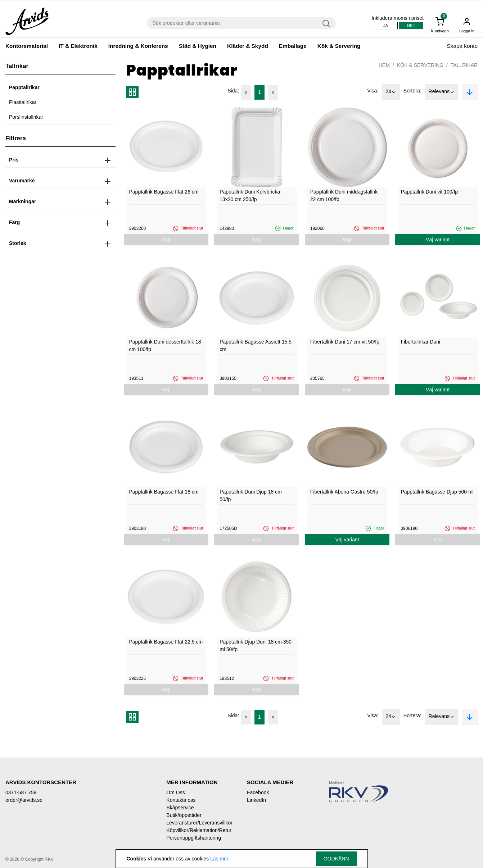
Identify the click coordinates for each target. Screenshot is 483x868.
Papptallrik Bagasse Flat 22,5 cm (166, 642)
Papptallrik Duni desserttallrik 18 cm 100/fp (165, 346)
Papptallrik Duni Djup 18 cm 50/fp (251, 496)
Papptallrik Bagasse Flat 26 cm (164, 192)
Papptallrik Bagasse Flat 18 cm (164, 492)
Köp (166, 240)
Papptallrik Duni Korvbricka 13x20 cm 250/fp (250, 196)
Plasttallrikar (23, 102)
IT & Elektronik (78, 46)
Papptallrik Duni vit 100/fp (429, 192)
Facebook (258, 792)
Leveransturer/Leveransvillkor (199, 823)
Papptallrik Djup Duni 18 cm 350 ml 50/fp (256, 646)
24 (391, 92)
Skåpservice (180, 808)
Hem (384, 65)
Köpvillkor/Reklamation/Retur (199, 830)
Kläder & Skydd (248, 46)
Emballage (293, 46)
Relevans (442, 92)
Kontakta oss (181, 800)
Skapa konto (462, 46)
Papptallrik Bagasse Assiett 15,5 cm (256, 346)
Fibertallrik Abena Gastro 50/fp (344, 492)
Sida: (233, 91)
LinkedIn (256, 800)
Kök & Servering (339, 46)
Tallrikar (464, 65)
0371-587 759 (21, 792)
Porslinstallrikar (26, 117)
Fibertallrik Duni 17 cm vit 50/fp (345, 342)
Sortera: (412, 91)
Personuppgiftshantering (194, 838)
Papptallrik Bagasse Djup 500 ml (437, 492)
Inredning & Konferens (138, 46)
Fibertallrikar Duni (420, 342)
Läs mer (219, 859)
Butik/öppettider (184, 815)
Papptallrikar (24, 87)
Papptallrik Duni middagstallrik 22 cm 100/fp (344, 196)
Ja (386, 26)
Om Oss (175, 792)
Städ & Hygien (198, 46)
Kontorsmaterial (27, 46)
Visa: (373, 91)
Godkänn (336, 859)
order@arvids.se (24, 800)
